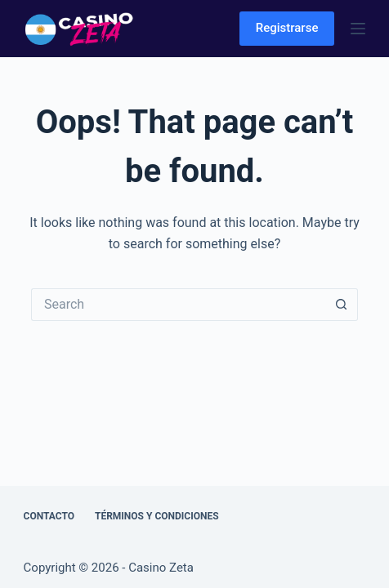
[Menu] (358, 29)
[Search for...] (178, 305)
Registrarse (287, 28)
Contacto (49, 516)
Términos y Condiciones (157, 516)
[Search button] (342, 305)
